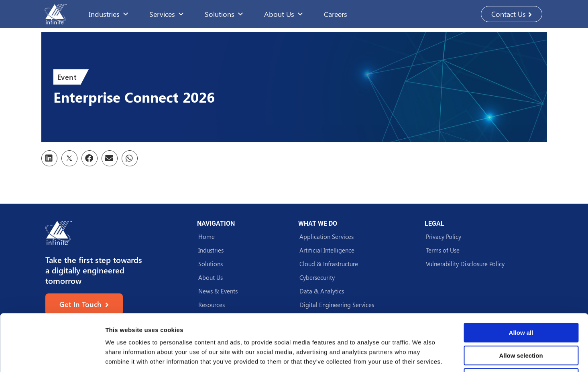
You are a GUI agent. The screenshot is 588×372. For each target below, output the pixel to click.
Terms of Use (443, 250)
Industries (109, 14)
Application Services (327, 237)
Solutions (224, 14)
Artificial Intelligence (327, 250)
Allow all (521, 276)
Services (167, 14)
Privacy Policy (444, 237)
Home (207, 237)
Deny (521, 321)
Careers (336, 14)
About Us (284, 14)
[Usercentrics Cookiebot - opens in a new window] (52, 356)
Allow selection (521, 299)
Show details (421, 356)
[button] (49, 158)
